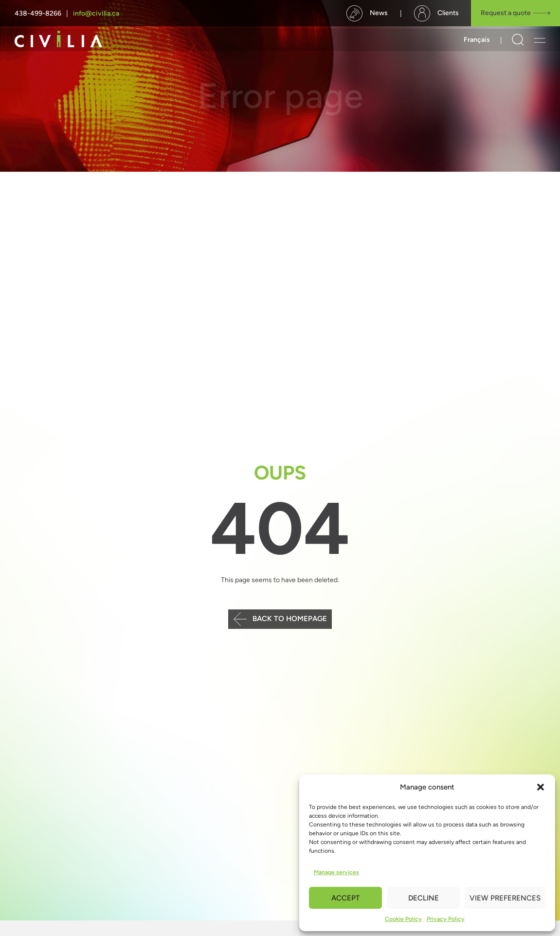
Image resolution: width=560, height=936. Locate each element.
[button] (541, 787)
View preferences (505, 898)
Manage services (336, 872)
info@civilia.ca (96, 13)
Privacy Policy (446, 919)
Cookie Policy (403, 919)
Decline (424, 898)
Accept (345, 898)
